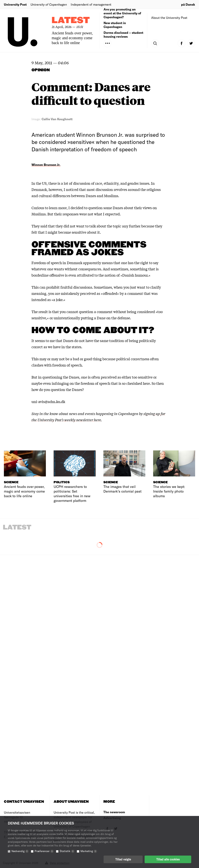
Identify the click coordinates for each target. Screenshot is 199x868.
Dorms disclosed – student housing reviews (123, 34)
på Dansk (188, 4)
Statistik (67, 851)
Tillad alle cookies (168, 859)
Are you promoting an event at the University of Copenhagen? (122, 13)
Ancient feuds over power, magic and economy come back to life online (72, 38)
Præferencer (44, 851)
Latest (71, 20)
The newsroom (114, 812)
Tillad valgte (123, 859)
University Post (15, 4)
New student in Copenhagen (115, 25)
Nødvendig (20, 851)
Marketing (89, 851)
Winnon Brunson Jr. (46, 165)
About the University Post (169, 18)
